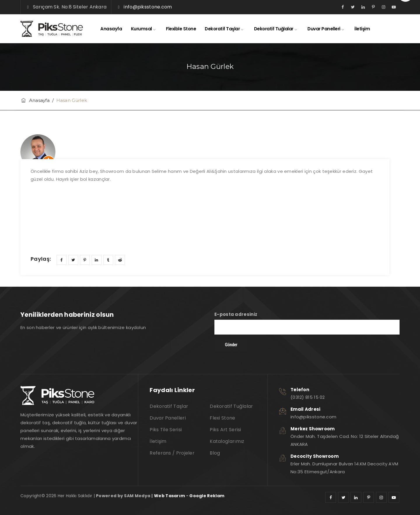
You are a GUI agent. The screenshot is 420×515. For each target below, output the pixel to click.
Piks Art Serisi (225, 430)
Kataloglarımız (227, 441)
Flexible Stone (181, 29)
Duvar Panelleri (324, 29)
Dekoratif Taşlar (222, 29)
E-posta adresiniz (307, 323)
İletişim (362, 29)
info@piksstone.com (148, 7)
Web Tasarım (169, 496)
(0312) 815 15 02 (308, 397)
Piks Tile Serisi (166, 430)
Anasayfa (111, 29)
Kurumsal (141, 29)
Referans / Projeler (172, 453)
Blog (215, 453)
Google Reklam (207, 496)
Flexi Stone (222, 418)
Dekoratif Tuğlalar (274, 29)
